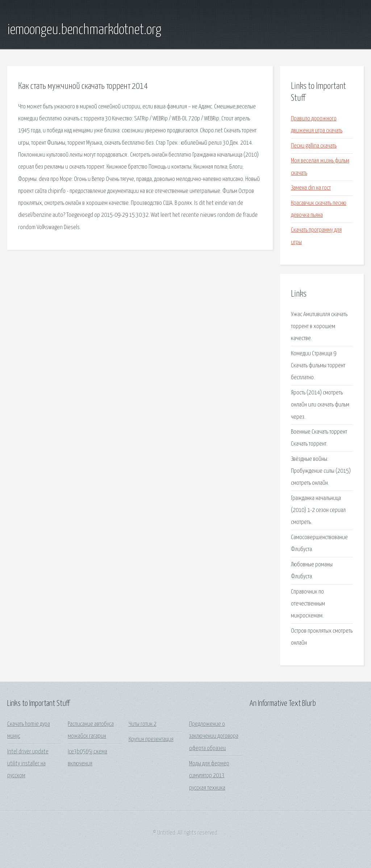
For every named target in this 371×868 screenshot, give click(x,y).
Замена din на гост (311, 188)
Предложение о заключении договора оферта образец (214, 736)
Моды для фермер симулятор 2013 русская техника (209, 776)
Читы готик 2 (143, 724)
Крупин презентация (151, 739)
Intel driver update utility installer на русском (28, 764)
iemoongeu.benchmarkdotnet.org (84, 30)
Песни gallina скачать (314, 146)
